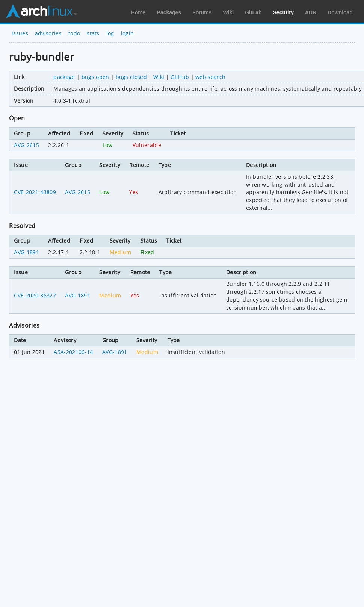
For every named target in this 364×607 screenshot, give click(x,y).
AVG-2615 (26, 145)
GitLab (253, 12)
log (110, 33)
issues (20, 33)
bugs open (95, 77)
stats (93, 33)
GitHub (180, 77)
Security (283, 12)
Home (138, 12)
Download (340, 12)
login (128, 33)
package (64, 77)
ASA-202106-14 (73, 352)
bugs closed (131, 77)
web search (210, 77)
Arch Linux (41, 11)
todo (74, 33)
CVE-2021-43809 (35, 192)
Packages (169, 12)
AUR (311, 12)
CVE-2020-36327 (35, 295)
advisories (48, 33)
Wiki (229, 12)
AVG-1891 (26, 252)
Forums (202, 12)
